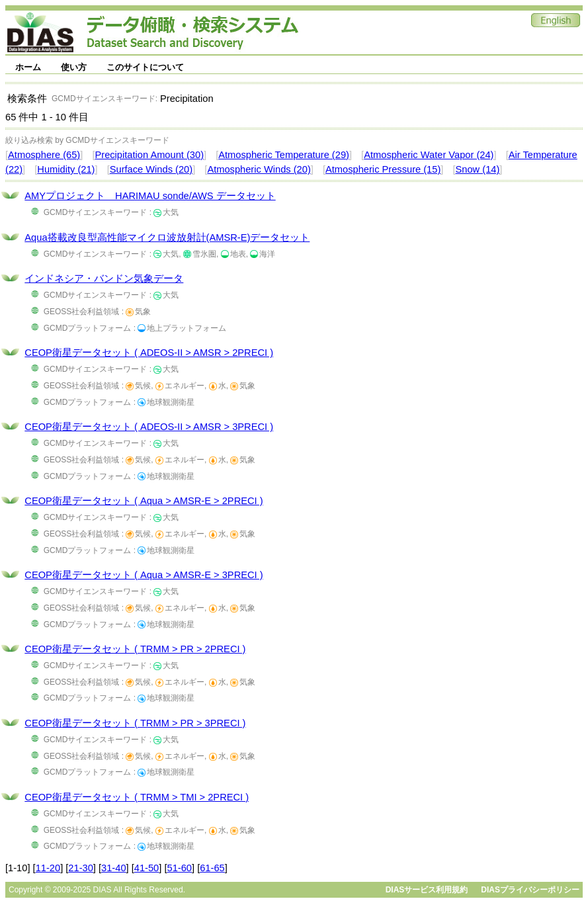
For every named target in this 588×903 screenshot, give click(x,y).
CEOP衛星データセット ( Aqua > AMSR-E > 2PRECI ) (144, 501)
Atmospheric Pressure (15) (383, 169)
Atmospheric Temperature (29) (284, 155)
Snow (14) (478, 169)
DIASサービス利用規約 (427, 890)
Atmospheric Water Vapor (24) (429, 155)
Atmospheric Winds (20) (259, 169)
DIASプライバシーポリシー (530, 890)
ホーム (28, 67)
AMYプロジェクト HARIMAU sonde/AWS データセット (150, 196)
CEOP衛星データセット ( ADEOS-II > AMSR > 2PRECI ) (149, 353)
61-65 (212, 868)
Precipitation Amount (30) (149, 155)
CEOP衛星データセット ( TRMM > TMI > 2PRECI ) (137, 797)
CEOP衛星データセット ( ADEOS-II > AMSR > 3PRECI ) (149, 427)
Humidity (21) (66, 169)
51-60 (180, 868)
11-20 (48, 868)
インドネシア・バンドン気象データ (104, 279)
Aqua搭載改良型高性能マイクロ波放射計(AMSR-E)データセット (167, 237)
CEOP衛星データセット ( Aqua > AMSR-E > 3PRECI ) (144, 575)
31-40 (114, 868)
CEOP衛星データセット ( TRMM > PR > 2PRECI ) (135, 649)
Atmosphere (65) (44, 155)
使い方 (74, 67)
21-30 (81, 868)
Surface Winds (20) (151, 169)
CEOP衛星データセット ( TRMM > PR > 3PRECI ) (135, 723)
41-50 (147, 868)
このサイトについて (145, 67)
